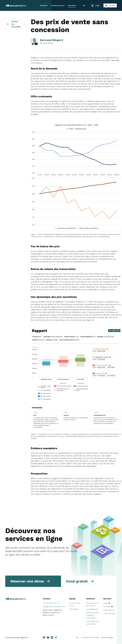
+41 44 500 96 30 (51, 603)
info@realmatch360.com (54, 606)
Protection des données (90, 637)
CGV (77, 637)
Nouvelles (72, 5)
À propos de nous (58, 5)
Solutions (44, 5)
